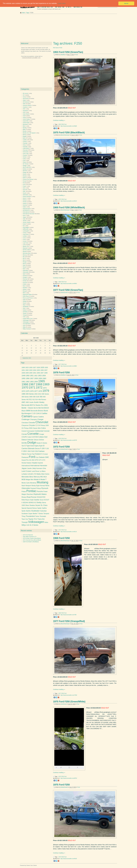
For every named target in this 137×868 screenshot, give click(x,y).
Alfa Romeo (26, 99)
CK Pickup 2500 (27, 428)
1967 (32, 384)
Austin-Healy (26, 123)
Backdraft (25, 124)
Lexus (24, 238)
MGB (23, 480)
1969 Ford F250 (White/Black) (69, 207)
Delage (25, 166)
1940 (31, 373)
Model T (43, 480)
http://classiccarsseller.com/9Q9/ (69, 126)
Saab (24, 300)
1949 (23, 376)
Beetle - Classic (27, 408)
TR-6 (35, 519)
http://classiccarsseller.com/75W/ (69, 695)
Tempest (46, 514)
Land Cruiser (26, 471)
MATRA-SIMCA (27, 250)
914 (37, 400)
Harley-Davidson (27, 197)
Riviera (24, 497)
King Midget (26, 227)
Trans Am (41, 519)
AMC (24, 104)
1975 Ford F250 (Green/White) (69, 701)
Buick (24, 138)
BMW (24, 129)
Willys (24, 327)
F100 (32, 451)
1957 (32, 378)
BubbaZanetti (64, 293)
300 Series (45, 394)
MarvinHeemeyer (65, 135)
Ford (77, 55)
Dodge (24, 172)
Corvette (33, 434)
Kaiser (24, 224)
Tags (28, 13)
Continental (39, 431)
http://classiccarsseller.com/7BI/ (68, 615)
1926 (31, 368)
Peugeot (25, 277)
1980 (23, 394)
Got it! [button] (126, 3)
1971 (32, 387)
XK (30, 525)
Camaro (25, 142)
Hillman (25, 200)
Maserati (25, 248)
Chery (24, 145)
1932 (27, 370)
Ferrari (24, 181)
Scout (42, 500)
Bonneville (34, 411)
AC (24, 95)
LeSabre (24, 474)
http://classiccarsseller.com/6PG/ (69, 778)
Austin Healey (26, 119)
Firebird (38, 454)
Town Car (25, 519)
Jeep (24, 219)
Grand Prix (25, 460)
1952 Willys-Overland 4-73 (30, 537)
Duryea (25, 176)
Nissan (25, 267)
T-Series (40, 514)
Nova (47, 486)
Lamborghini (26, 231)
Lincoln (25, 241)
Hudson (25, 203)
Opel (24, 274)
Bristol (24, 135)
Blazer (24, 411)
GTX (44, 460)
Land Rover (26, 234)
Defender (30, 440)
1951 (32, 376)
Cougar (42, 434)
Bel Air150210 (44, 408)
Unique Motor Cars (28, 319)
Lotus (24, 245)
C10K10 (38, 413)
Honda (24, 202)
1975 (60, 199)
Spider (39, 508)
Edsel (24, 178)
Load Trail (25, 243)
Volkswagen (26, 320)
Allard (24, 100)
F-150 (47, 449)
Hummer (25, 205)
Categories (25, 89)
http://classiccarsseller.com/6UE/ (69, 859)
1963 (32, 382)
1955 (23, 378)
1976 (32, 391)
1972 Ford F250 (61, 447)
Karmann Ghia (41, 468)
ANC (24, 109)
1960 (44, 378)
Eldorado (31, 448)
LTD (35, 474)
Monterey (33, 483)
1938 (23, 373)
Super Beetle (33, 514)
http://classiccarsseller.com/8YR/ (69, 440)
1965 (42, 381)
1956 (28, 378)
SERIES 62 (32, 503)
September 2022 (27, 358)
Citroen (25, 157)
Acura (24, 97)
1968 (60, 613)
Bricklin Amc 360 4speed (29, 133)
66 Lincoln (25, 93)
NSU (24, 269)
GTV (40, 460)
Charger (40, 419)
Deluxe (36, 440)
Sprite (24, 511)
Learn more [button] (62, 3)
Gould (24, 193)
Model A (37, 480)
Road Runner (32, 497)
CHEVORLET (26, 148)
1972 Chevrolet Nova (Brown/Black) (32, 540)
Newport (28, 486)
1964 (36, 382)
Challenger (26, 419)
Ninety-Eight (36, 486)
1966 (25, 384)
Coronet (46, 431)
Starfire (28, 511)
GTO (36, 460)
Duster (39, 443)
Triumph (25, 315)
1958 (36, 378)
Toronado (43, 516)
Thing (23, 516)
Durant (25, 174)
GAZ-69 (25, 190)
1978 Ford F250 (61, 372)
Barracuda (25, 405)
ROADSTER (41, 497)
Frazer (24, 186)
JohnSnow (63, 704)
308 (34, 397)
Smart (24, 303)
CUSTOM (35, 437)
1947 (42, 373)
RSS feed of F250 (58, 48)
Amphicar (25, 107)
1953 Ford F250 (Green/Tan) (68, 52)
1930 (46, 368)
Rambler (25, 288)
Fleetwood (25, 457)
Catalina (41, 417)
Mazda (25, 252)
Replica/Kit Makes (27, 295)
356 (41, 397)
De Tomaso (26, 164)
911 (31, 399)
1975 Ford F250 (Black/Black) (69, 132)
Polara (24, 491)
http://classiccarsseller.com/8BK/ (69, 366)
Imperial (40, 463)
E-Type (27, 446)
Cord (24, 160)
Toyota (24, 313)
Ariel (24, 112)
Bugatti (25, 136)
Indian (24, 207)
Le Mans (43, 471)
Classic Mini (37, 428)
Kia (24, 226)
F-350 (28, 451)
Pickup (39, 488)
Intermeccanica (27, 209)
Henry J (25, 198)
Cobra (24, 159)
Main (24, 13)
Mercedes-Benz (27, 253)
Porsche (25, 282)
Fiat (24, 183)
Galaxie (42, 457)
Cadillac (25, 140)
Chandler (25, 143)
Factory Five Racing (28, 179)
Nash (24, 265)
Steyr (24, 305)
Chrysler (25, 155)
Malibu (39, 474)
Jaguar (25, 217)
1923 (27, 368)
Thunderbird (30, 516)
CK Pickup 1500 (43, 425)
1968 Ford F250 (61, 538)
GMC (24, 191)
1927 (34, 368)
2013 (40, 394)
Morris (24, 264)
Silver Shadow (30, 505)
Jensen (25, 221)
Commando (30, 431)
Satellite (37, 500)
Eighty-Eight (39, 446)
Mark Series (45, 474)
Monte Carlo (26, 483)
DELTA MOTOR (27, 167)
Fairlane (41, 451)
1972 (60, 530)
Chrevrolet (25, 152)
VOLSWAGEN (26, 324)
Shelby (25, 301)
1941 (34, 373)
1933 (31, 370)
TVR (24, 317)
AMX (27, 402)
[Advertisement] (68, 28)
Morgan (25, 262)
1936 (42, 370)
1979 (46, 391)
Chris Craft (26, 154)
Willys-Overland (27, 329)
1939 (27, 373)
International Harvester (29, 214)
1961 (23, 382)
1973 (45, 388)
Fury (37, 457)
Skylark (38, 505)
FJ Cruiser (44, 454)
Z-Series (35, 525)
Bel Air (36, 408)
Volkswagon (26, 322)
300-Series (25, 397)
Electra (37, 449)
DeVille (24, 443)
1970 (25, 387)
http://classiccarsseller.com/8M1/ (69, 284)
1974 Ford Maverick (28, 535)
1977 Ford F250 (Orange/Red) (69, 621)
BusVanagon (26, 413)
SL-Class (44, 505)
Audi (24, 116)
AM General (26, 102)
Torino (37, 516)
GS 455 (32, 460)
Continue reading (59, 120)
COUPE (24, 437)
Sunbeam (25, 312)
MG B (24, 258)
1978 (60, 439)
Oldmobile (25, 270)
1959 (40, 378)
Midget (28, 480)
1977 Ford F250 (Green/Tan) (68, 290)
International (26, 212)
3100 (38, 397)
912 (34, 400)
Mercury (25, 255)
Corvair (24, 434)
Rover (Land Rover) (28, 298)
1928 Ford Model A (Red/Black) (31, 542)
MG (24, 257)
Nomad (42, 486)
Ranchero (30, 494)
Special (24, 508)
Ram (24, 286)
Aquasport (25, 111)
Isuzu (24, 215)
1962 (28, 382)
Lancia (24, 233)
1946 (38, 373)
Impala (34, 463)
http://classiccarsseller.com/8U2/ (69, 201)
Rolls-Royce (26, 296)
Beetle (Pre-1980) (42, 405)
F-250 (24, 451)
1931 (23, 370)
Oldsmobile (26, 272)
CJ (37, 425)
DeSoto (25, 169)
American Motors (27, 105)
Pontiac (25, 281)
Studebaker (26, 307)
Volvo (24, 325)
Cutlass (41, 437)
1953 (60, 124)
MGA (45, 477)
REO (24, 293)
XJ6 (28, 525)
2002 (36, 394)
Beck (24, 126)
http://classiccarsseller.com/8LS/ (69, 532)
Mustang (43, 482)
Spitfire (44, 508)
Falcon (24, 454)
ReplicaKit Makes (40, 494)
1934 (34, 370)
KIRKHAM (25, 229)
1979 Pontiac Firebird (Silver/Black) (32, 538)
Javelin (29, 468)
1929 (42, 367)
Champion (34, 419)
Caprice (35, 417)
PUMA (24, 284)
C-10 (33, 413)
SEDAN (25, 503)
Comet (24, 431)
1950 (28, 376)
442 (27, 400)
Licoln (24, 240)
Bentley (25, 128)
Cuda (29, 437)
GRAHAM (25, 195)
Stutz (24, 308)
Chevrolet (25, 150)
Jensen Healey (27, 222)
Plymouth (25, 279)
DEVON (25, 171)
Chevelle (25, 147)
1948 (46, 373)
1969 (60, 282)
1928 (38, 368)
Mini (24, 260)
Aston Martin (26, 114)
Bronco (41, 411)
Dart (46, 437)
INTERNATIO (26, 210)
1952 (36, 376)
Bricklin (25, 131)
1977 (60, 364)
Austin (24, 117)
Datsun (25, 162)
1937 (46, 370)
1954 (44, 376)
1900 (23, 368)
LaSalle (25, 236)
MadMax (63, 55)
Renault (25, 291)
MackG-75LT (26, 246)
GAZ (24, 188)
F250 (62, 124)
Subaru (25, 310)
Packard (25, 276)
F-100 (42, 448)
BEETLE (33, 405)
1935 (38, 370)
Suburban (43, 511)
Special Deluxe (32, 508)
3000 (31, 397)
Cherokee (25, 423)
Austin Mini (26, 121)
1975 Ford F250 (61, 785)
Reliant (25, 289)
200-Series (30, 394)
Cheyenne (25, 425)
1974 (23, 391)
